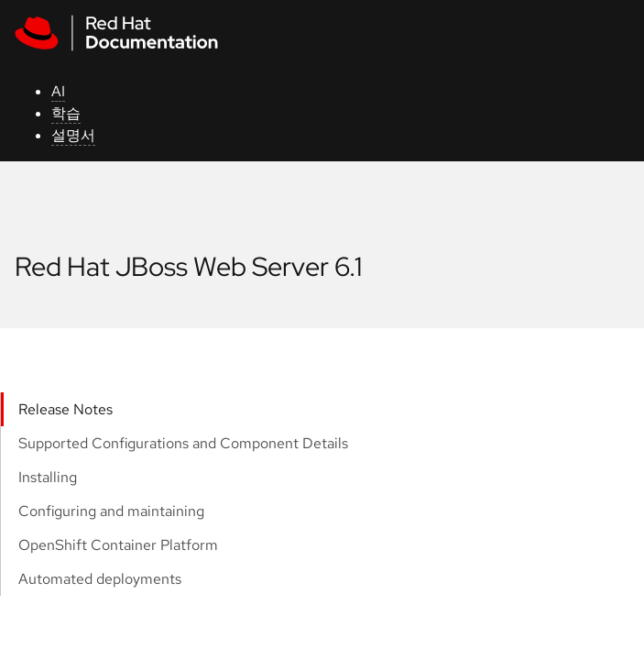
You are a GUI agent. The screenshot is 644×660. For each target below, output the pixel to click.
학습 (66, 113)
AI (58, 91)
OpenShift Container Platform (118, 545)
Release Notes (65, 409)
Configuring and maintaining (111, 511)
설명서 (73, 135)
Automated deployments (100, 579)
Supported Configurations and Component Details (183, 443)
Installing (48, 477)
